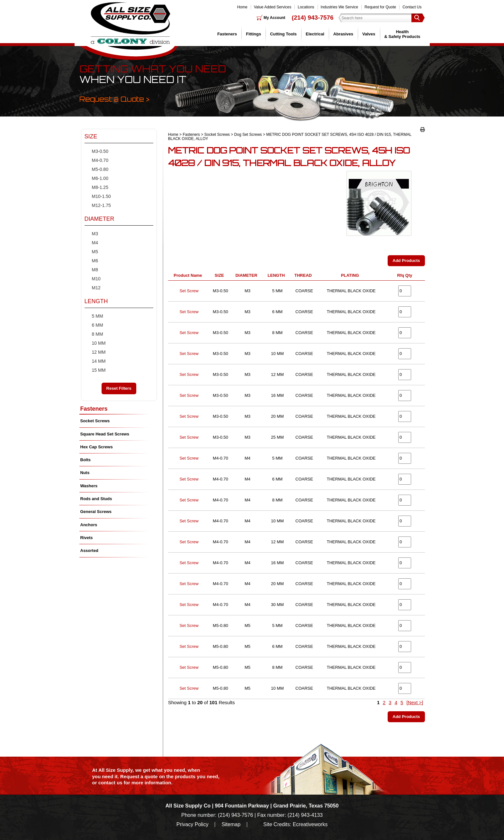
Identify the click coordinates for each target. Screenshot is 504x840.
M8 (95, 270)
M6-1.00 (100, 178)
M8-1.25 (100, 187)
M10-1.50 (101, 196)
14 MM (99, 361)
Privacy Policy (193, 825)
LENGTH (278, 275)
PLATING (351, 275)
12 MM (99, 352)
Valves (369, 34)
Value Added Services (273, 7)
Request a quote (140, 776)
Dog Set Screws (248, 135)
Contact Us (412, 7)
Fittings (253, 34)
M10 (96, 279)
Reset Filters (119, 388)
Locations (306, 7)
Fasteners (227, 34)
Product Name (189, 275)
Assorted (89, 551)
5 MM (98, 316)
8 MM (98, 334)
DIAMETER (247, 275)
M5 (95, 252)
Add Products (406, 261)
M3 (95, 234)
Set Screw (189, 291)
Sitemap (231, 825)
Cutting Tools (283, 34)
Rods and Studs (96, 499)
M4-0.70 (100, 160)
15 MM (99, 370)
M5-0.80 (100, 169)
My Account (274, 18)
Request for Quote (380, 7)
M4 (95, 243)
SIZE (221, 275)
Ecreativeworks (310, 825)
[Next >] (415, 702)
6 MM (98, 325)
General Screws (96, 512)
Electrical (315, 34)
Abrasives (343, 34)
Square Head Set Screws (105, 434)
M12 (96, 288)
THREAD (304, 275)
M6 (95, 261)
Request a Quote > (114, 99)
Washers (89, 486)
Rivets (87, 538)
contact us (110, 783)
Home (242, 7)
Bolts (86, 460)
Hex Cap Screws (97, 447)
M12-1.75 (101, 205)
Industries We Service (340, 7)
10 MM (99, 343)
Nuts (85, 473)
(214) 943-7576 (313, 18)
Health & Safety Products (402, 34)
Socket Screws (217, 135)
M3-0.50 (100, 151)
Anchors (89, 525)
